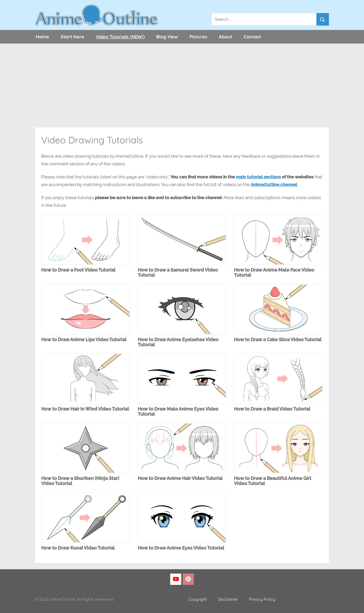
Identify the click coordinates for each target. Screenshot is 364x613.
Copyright (197, 599)
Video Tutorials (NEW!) (120, 37)
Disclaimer (228, 599)
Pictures (198, 37)
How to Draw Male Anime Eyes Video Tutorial (178, 411)
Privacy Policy (262, 599)
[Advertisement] (182, 85)
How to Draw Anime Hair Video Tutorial (180, 478)
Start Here (72, 37)
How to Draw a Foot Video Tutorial (78, 270)
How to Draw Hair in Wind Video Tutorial (85, 409)
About (226, 37)
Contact (252, 37)
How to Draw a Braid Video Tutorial (272, 409)
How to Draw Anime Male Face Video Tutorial (274, 272)
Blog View (167, 37)
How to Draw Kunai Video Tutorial (78, 548)
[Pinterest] (188, 579)
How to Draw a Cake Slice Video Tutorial (278, 340)
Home (42, 37)
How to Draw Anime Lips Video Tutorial (84, 340)
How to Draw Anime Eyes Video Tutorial (181, 548)
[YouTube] (176, 579)
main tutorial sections (258, 177)
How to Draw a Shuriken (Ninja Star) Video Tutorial (80, 481)
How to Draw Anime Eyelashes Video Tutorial (178, 342)
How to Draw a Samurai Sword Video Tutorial (178, 272)
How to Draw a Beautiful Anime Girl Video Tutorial (273, 481)
